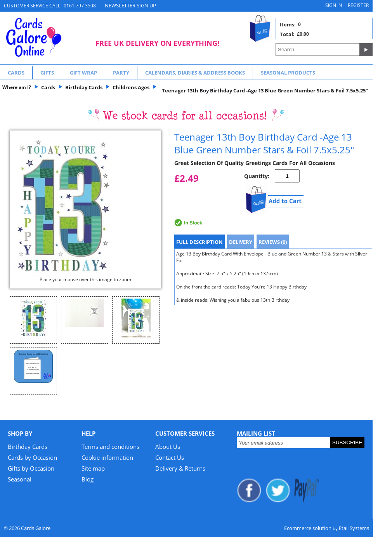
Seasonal (20, 479)
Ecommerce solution (308, 528)
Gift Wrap (83, 73)
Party (121, 73)
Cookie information (107, 457)
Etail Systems (354, 528)
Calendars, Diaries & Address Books (195, 73)
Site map (93, 468)
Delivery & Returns (180, 468)
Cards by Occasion (32, 457)
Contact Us (170, 457)
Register (358, 5)
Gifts (47, 73)
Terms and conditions (110, 447)
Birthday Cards (28, 447)
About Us (168, 447)
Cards (16, 73)
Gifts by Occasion (31, 468)
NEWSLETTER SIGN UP (130, 5)
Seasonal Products (288, 73)
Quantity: (257, 176)
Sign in (334, 5)
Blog (88, 479)
